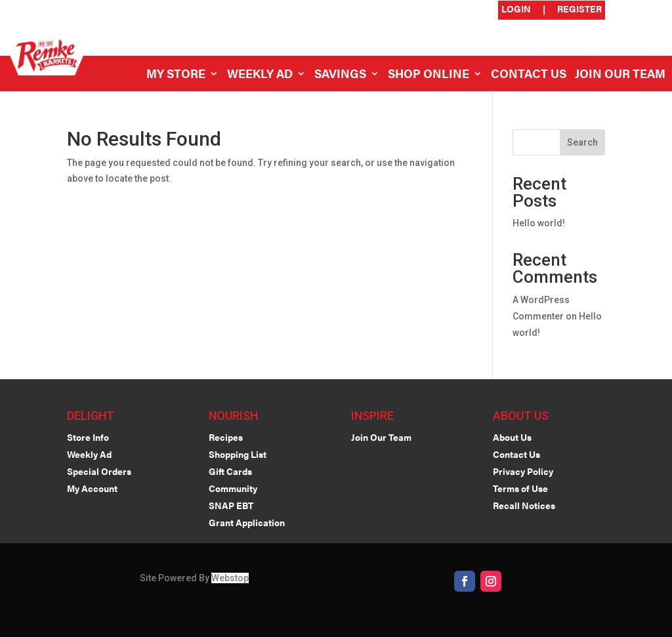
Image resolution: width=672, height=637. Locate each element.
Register (579, 10)
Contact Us (529, 75)
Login (516, 10)
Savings (340, 75)
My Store (176, 75)
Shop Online (429, 75)
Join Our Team (620, 75)
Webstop (230, 578)
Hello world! (539, 223)
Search (582, 142)
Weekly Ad (260, 75)
